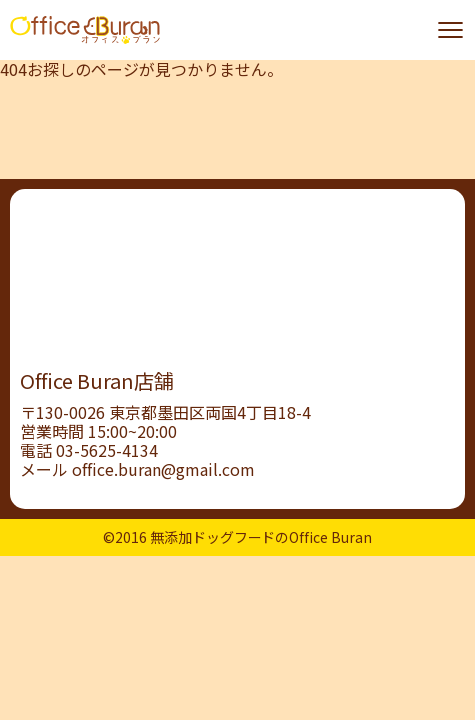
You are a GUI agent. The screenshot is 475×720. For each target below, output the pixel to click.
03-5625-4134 (107, 450)
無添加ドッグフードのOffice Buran (261, 537)
